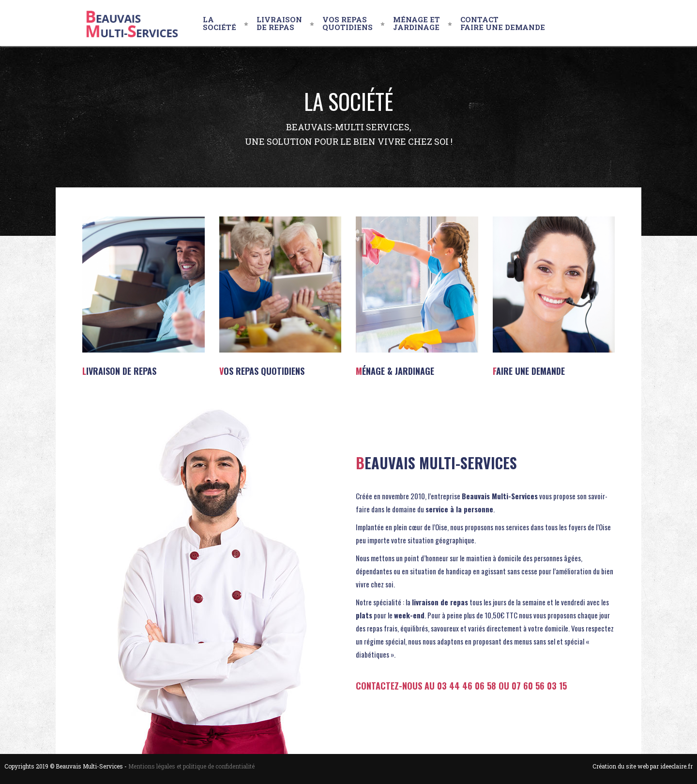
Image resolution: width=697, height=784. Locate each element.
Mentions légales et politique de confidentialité (191, 766)
